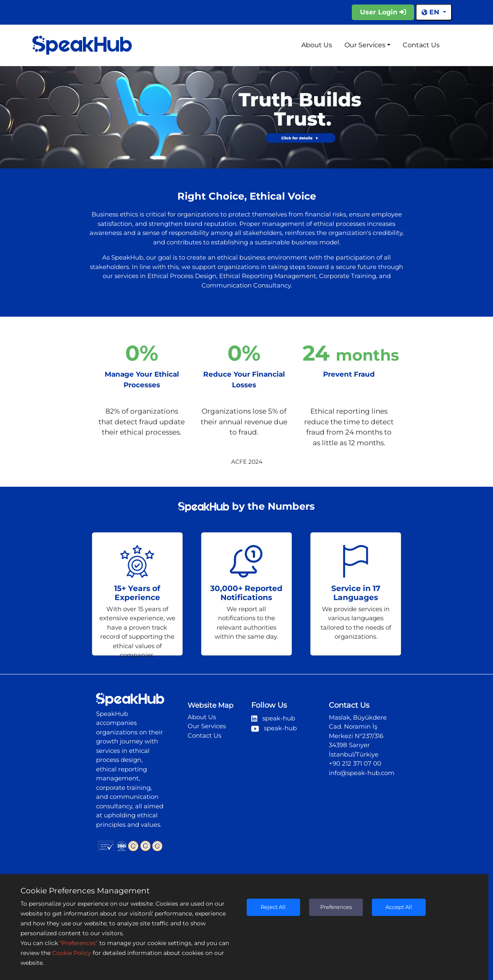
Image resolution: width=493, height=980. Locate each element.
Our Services (365, 45)
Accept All (399, 907)
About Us (317, 45)
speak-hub (273, 718)
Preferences (336, 907)
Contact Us (421, 45)
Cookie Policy (72, 953)
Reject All (273, 907)
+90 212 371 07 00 (355, 763)
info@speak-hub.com (362, 773)
